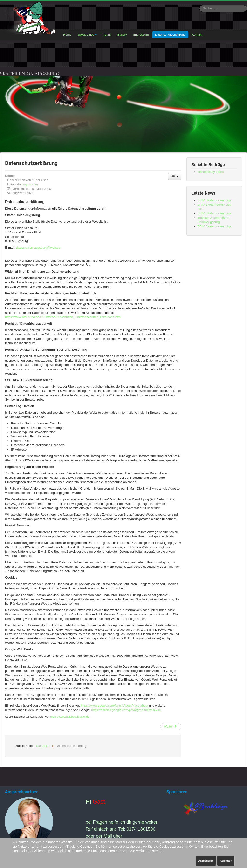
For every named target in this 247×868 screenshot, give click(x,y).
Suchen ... (199, 5)
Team (107, 35)
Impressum (141, 35)
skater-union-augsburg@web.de (38, 248)
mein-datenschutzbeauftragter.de (70, 717)
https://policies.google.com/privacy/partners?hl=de (126, 710)
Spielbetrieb (87, 35)
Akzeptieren (206, 861)
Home (67, 35)
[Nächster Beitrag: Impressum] (171, 727)
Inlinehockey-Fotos (210, 172)
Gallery (122, 35)
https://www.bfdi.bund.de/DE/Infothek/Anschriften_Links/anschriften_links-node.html (63, 317)
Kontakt (197, 35)
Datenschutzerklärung (170, 35)
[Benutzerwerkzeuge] (175, 176)
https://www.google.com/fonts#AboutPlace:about (114, 706)
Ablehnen (226, 861)
